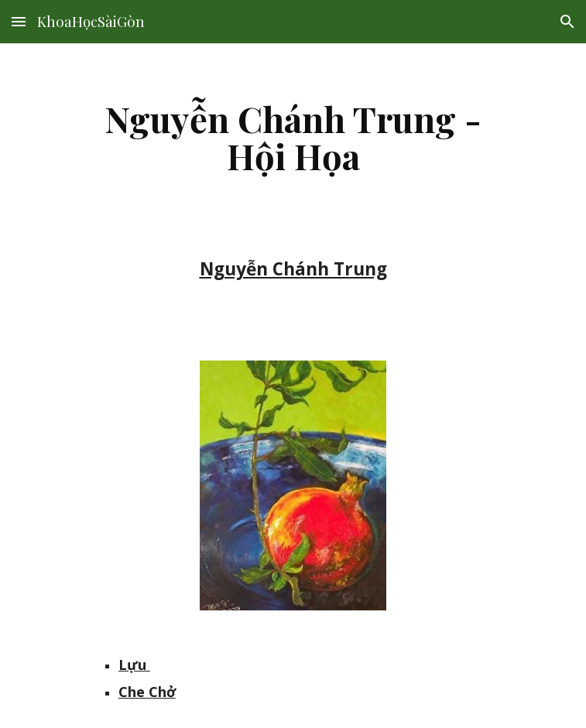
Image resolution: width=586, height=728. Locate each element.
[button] (19, 21)
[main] (293, 137)
